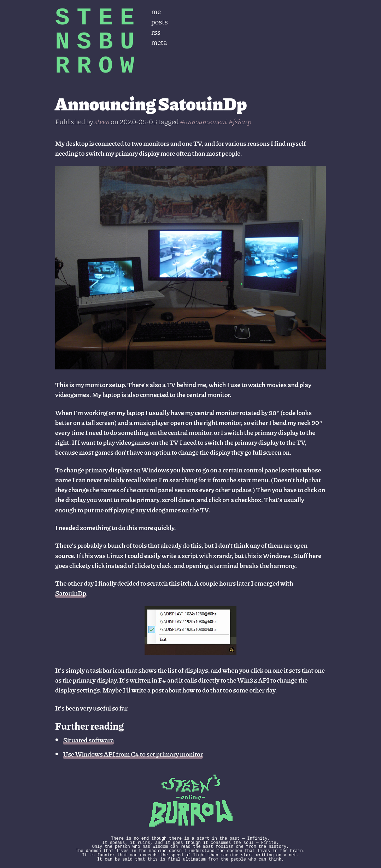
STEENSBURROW (98, 42)
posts (160, 21)
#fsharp (240, 121)
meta (159, 42)
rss (156, 32)
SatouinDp (71, 593)
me (156, 11)
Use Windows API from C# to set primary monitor (133, 754)
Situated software (88, 740)
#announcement (204, 121)
